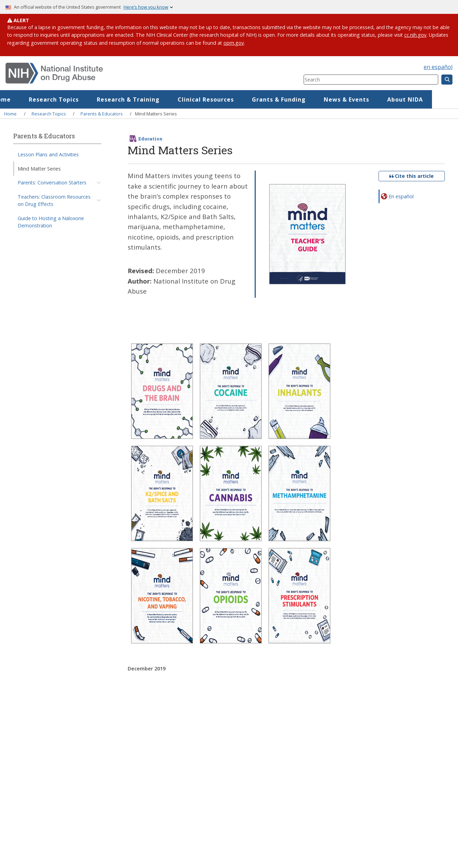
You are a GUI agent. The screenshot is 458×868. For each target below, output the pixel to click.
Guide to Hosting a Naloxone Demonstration (51, 222)
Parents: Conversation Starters (52, 183)
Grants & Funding (305, 99)
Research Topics (80, 99)
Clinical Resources (232, 99)
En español (401, 196)
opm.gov (234, 43)
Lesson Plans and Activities (48, 154)
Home (28, 99)
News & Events (372, 99)
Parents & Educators (102, 114)
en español (438, 67)
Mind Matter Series (39, 169)
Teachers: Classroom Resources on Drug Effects (54, 200)
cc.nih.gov (415, 35)
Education (150, 139)
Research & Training (154, 99)
